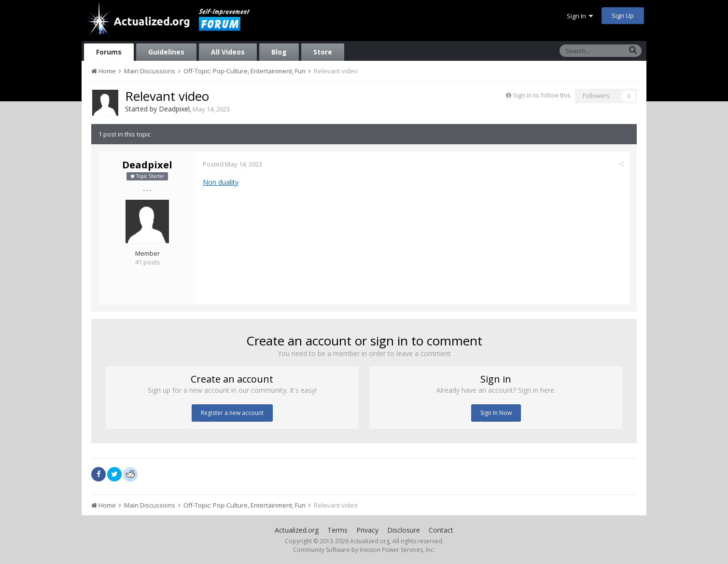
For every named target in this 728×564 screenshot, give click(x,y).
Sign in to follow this (542, 95)
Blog (279, 52)
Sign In (580, 16)
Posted (232, 164)
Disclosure (404, 530)
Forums (109, 52)
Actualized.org (297, 530)
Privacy (367, 530)
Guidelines (166, 52)
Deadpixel (174, 109)
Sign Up (623, 15)
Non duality (221, 182)
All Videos (228, 52)
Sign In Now (496, 413)
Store (323, 52)
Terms (337, 530)
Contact (441, 530)
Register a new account (232, 413)
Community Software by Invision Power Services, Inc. (364, 550)
